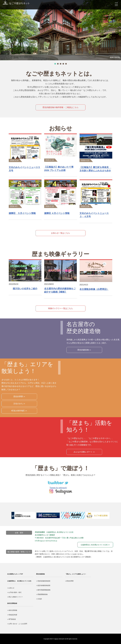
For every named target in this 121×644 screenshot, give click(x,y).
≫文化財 (39, 599)
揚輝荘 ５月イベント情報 (22, 213)
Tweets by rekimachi (58, 488)
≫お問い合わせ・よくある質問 (17, 624)
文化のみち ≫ (19, 404)
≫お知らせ (11, 588)
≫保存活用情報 (12, 610)
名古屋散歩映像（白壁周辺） (94, 289)
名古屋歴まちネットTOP (15, 574)
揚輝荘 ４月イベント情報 (57, 213)
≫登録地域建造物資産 (43, 581)
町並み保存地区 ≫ (19, 411)
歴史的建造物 (40, 574)
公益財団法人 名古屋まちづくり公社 (19, 581)
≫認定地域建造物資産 (43, 585)
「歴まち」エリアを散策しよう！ (76, 574)
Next (115, 517)
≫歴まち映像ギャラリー (15, 597)
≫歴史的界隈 (69, 581)
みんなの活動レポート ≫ (84, 452)
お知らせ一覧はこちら (60, 233)
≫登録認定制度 (12, 615)
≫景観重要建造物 (42, 594)
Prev (9, 517)
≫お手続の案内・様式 (14, 592)
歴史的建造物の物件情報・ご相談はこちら (60, 107)
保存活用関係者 (12, 603)
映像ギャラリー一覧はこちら (60, 308)
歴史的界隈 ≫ (19, 396)
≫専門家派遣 (11, 619)
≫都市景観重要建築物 (43, 590)
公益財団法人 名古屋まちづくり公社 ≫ (95, 545)
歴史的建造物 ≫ (84, 350)
